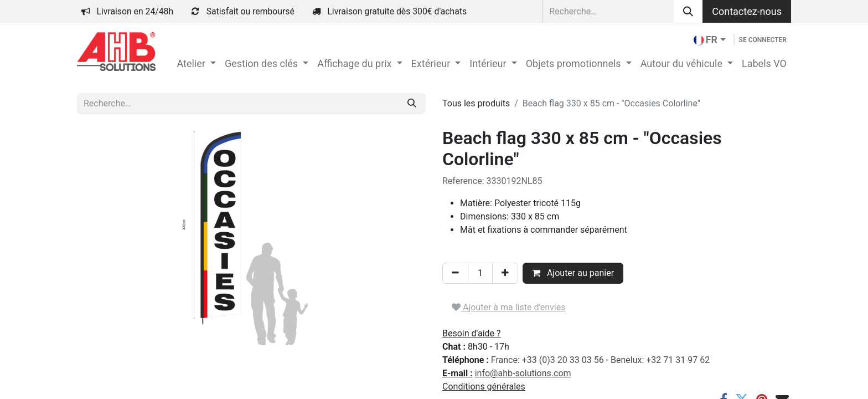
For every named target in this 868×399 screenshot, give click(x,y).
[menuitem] (196, 63)
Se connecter (763, 40)
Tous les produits (476, 103)
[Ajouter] (505, 273)
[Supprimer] (455, 273)
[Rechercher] (688, 11)
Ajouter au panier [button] (573, 273)
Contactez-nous (747, 11)
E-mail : (458, 373)
